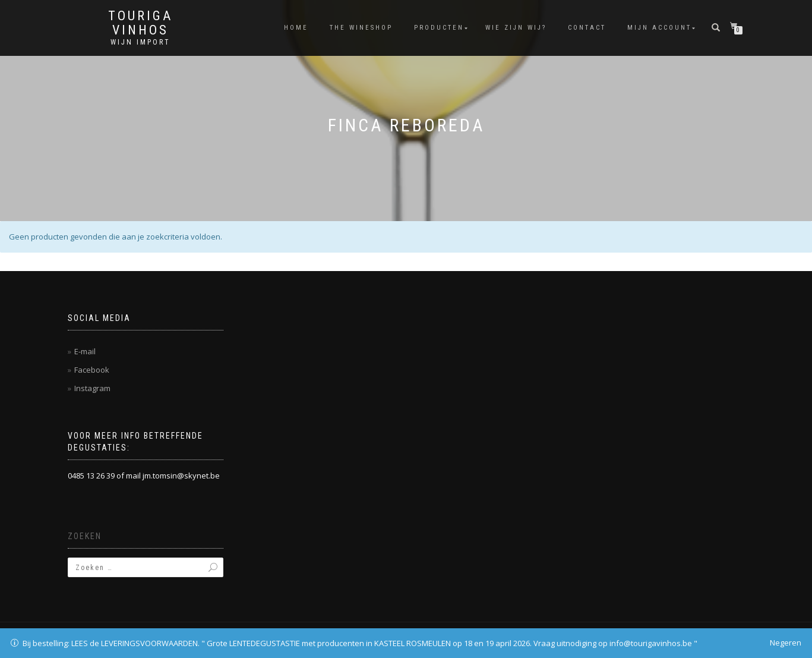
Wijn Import (140, 42)
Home (296, 28)
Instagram (92, 388)
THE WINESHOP (361, 28)
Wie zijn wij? (516, 28)
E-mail (85, 351)
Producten (439, 28)
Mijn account (659, 28)
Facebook (92, 370)
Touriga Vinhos (140, 23)
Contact (587, 28)
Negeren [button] (786, 643)
